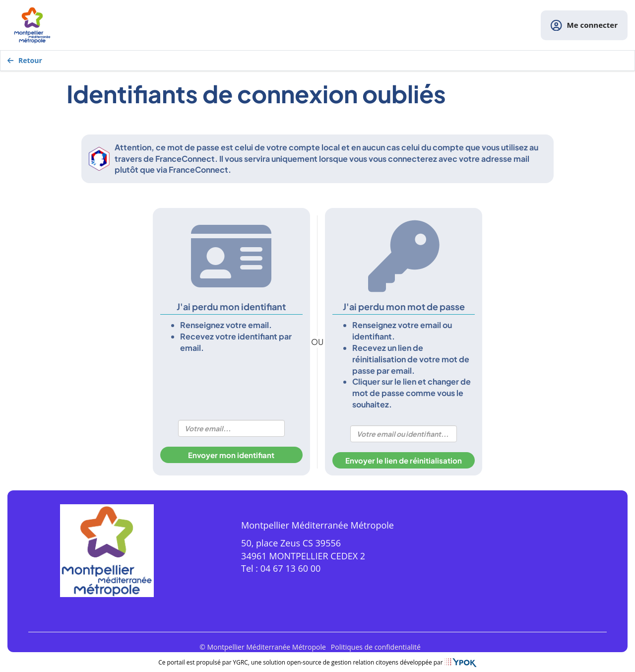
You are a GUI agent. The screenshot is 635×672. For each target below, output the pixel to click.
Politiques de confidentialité (376, 647)
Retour (25, 60)
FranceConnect (185, 159)
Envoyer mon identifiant (231, 455)
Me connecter (584, 26)
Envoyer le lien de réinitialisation (404, 460)
